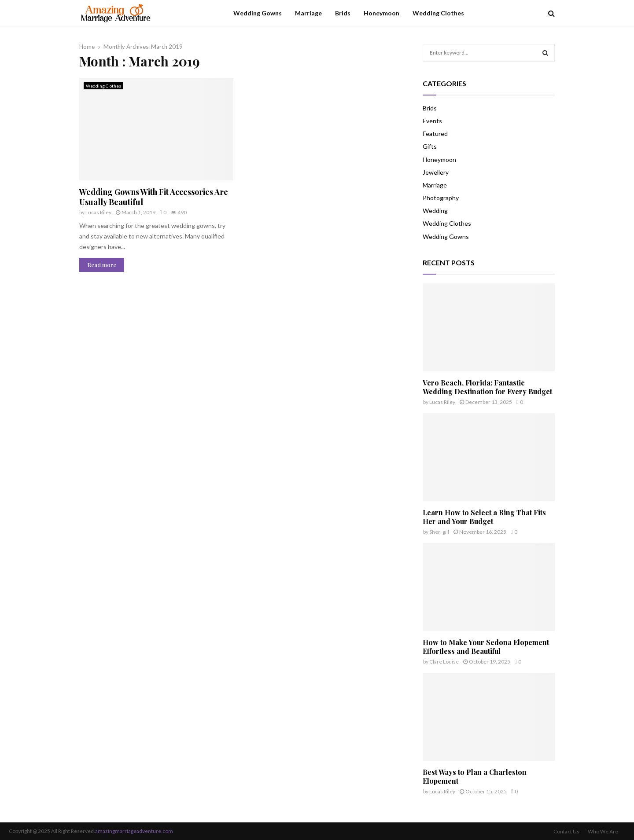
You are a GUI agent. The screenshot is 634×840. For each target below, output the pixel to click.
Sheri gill (439, 532)
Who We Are (603, 831)
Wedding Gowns (258, 13)
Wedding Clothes (438, 13)
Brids (343, 13)
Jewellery (436, 172)
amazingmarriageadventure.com (134, 831)
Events (432, 121)
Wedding (435, 211)
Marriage (308, 13)
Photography (441, 198)
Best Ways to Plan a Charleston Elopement (475, 776)
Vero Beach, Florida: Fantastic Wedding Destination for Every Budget (487, 387)
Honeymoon (382, 13)
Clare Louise (444, 662)
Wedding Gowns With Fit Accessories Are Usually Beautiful (154, 197)
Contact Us (566, 831)
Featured (435, 134)
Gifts (430, 146)
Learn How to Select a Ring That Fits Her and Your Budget (484, 517)
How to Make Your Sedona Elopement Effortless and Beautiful (486, 647)
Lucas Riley (98, 212)
